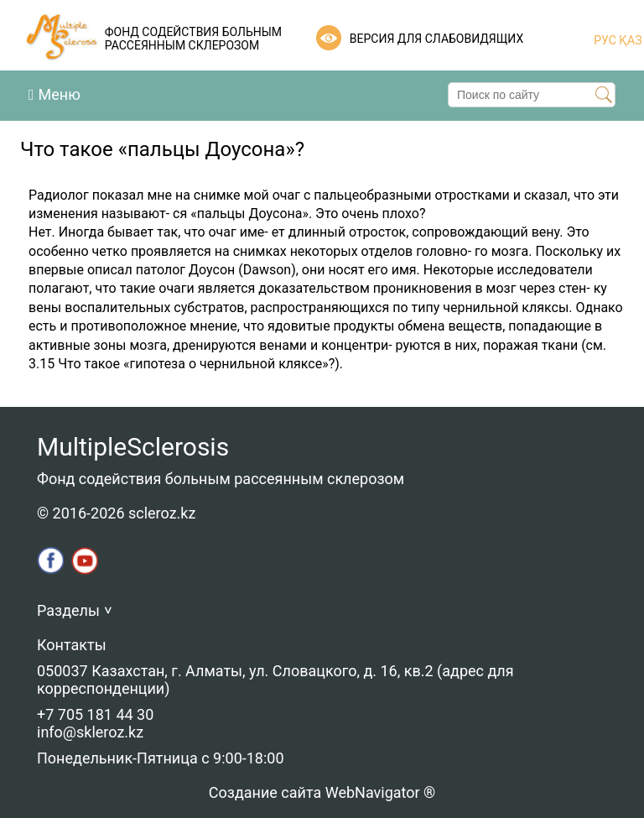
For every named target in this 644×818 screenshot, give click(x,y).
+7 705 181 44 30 (95, 714)
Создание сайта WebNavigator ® (322, 792)
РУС (605, 40)
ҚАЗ (629, 40)
